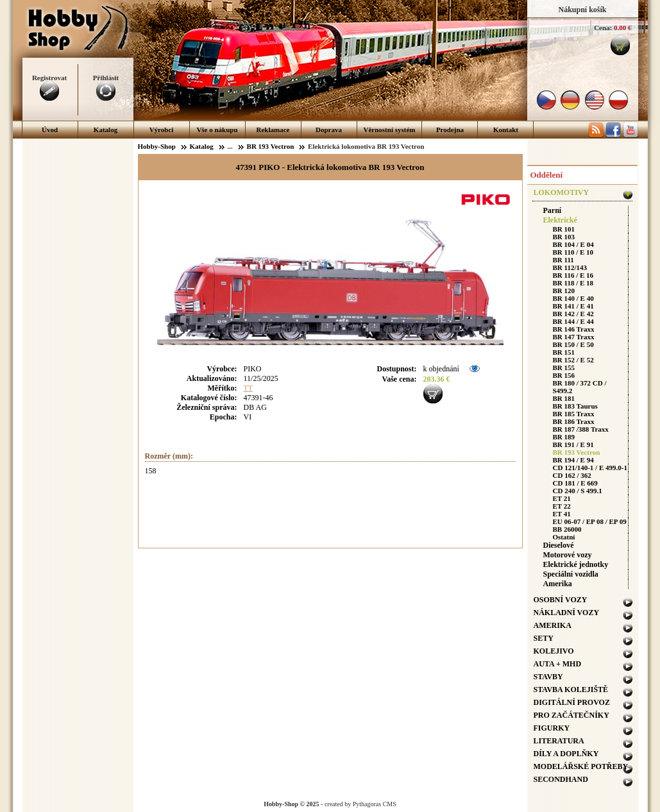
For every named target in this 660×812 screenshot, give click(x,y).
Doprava (329, 130)
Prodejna (450, 130)
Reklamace (273, 130)
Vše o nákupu (217, 130)
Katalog (106, 130)
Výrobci (162, 130)
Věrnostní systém (390, 130)
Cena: (603, 28)
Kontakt (506, 130)
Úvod (50, 130)
